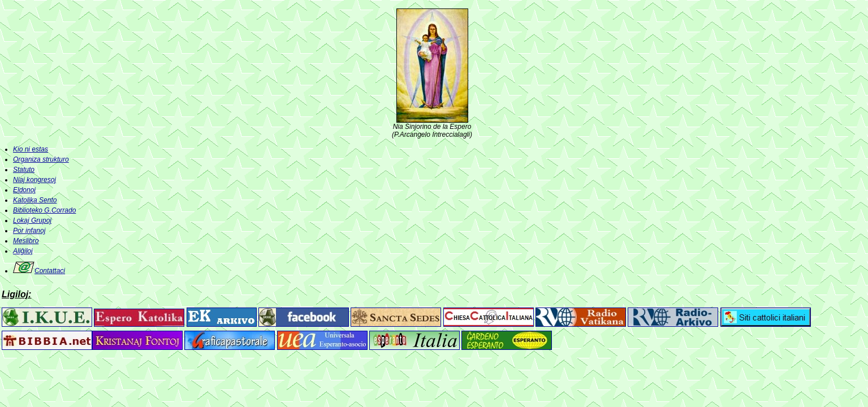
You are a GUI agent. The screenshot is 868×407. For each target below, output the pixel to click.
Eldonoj (24, 190)
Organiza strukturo (41, 159)
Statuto (24, 170)
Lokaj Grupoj (32, 220)
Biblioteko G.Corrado (44, 210)
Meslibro (26, 241)
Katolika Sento (35, 200)
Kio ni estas (31, 149)
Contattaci (39, 271)
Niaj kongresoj (34, 180)
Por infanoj (29, 231)
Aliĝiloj (23, 251)
